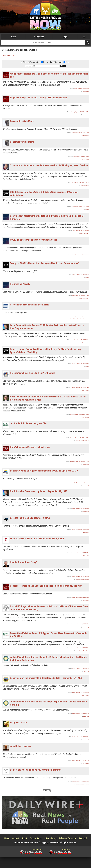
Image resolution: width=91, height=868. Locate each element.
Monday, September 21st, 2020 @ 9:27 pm (81, 669)
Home (13, 37)
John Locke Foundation (85, 233)
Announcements (86, 740)
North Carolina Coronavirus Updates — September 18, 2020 (39, 491)
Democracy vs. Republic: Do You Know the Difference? (36, 770)
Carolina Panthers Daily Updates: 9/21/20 (30, 518)
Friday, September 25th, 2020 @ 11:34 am (81, 295)
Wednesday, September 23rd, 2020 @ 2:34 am (80, 387)
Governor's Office (86, 343)
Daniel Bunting (86, 532)
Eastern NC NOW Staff (85, 186)
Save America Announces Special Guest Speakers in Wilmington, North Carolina (49, 165)
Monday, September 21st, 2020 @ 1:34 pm (81, 781)
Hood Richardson (86, 136)
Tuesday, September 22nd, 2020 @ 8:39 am (81, 577)
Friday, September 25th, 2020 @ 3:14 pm (81, 254)
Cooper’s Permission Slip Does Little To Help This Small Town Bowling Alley (46, 586)
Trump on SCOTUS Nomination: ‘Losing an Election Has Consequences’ (44, 263)
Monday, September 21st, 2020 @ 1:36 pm (81, 760)
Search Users (9, 55)
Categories (39, 37)
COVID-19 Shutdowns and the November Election (34, 240)
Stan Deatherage (86, 390)
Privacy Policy (50, 838)
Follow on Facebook (68, 838)
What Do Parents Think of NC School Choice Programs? (37, 539)
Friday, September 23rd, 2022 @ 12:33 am (81, 183)
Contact (16, 838)
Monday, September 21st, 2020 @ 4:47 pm (81, 713)
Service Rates (36, 838)
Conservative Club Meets (22, 121)
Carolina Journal (86, 91)
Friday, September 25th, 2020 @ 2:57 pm (81, 275)
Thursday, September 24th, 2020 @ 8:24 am (80, 364)
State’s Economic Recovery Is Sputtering (30, 447)
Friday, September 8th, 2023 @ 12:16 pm (81, 156)
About (24, 838)
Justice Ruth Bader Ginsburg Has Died (29, 423)
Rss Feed (83, 838)
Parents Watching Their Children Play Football (33, 373)
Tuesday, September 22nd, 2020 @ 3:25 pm (81, 553)
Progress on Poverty (20, 284)
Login (65, 37)
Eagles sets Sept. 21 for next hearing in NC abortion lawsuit (39, 98)
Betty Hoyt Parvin (19, 723)
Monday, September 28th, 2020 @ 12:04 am (80, 207)
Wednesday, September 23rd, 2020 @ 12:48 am (80, 461)
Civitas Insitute (86, 556)
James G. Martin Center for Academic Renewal (80, 319)
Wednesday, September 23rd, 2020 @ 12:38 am (80, 482)
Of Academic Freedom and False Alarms (30, 305)
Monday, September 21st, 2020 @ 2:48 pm (81, 737)
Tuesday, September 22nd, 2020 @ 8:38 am (81, 597)
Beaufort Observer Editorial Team (82, 441)
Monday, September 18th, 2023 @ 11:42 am (80, 133)
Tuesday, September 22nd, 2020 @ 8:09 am (81, 624)
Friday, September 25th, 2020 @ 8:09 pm (81, 230)
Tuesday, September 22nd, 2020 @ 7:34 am (81, 648)
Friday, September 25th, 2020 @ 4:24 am (81, 316)
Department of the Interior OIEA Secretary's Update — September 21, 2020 (46, 678)
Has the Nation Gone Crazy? (24, 562)
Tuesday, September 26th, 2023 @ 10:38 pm (80, 112)
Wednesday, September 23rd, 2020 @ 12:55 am (80, 414)
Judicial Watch (86, 672)
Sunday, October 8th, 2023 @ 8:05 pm (82, 88)
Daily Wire (87, 210)
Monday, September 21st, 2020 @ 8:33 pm (81, 692)
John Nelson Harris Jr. (21, 746)
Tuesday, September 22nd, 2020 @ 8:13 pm (81, 529)
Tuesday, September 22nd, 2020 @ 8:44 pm (81, 509)
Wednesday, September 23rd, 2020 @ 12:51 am (80, 438)
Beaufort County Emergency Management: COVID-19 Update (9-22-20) (44, 471)
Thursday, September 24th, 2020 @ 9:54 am (80, 340)
